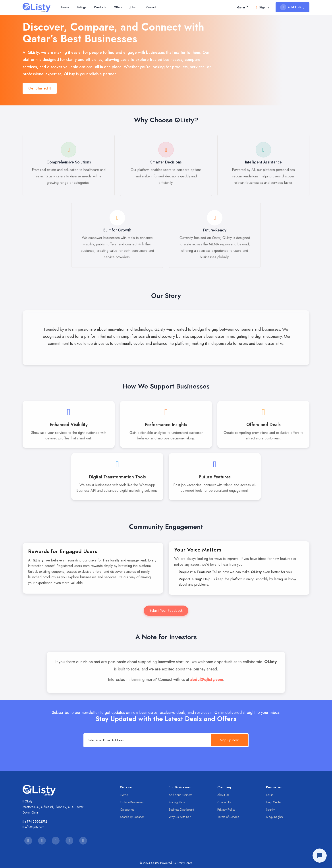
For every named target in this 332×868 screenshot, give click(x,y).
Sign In (262, 7)
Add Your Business (180, 795)
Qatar (243, 7)
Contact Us (224, 802)
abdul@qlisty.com (207, 680)
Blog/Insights (274, 817)
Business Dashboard (181, 810)
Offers (118, 7)
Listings (82, 7)
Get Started (40, 88)
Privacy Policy (226, 810)
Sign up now (229, 740)
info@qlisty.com (34, 827)
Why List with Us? (180, 817)
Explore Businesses (132, 802)
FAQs (270, 795)
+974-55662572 (36, 821)
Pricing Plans (177, 802)
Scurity (270, 810)
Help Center (274, 802)
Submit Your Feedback (166, 611)
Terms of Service (228, 817)
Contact (151, 7)
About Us (223, 795)
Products (100, 7)
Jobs (133, 7)
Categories (127, 810)
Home (65, 7)
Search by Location (132, 817)
